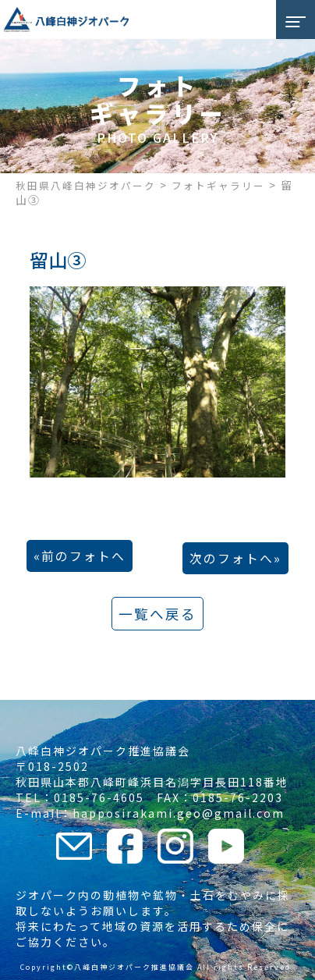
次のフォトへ (232, 558)
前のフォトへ (83, 556)
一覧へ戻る (157, 614)
